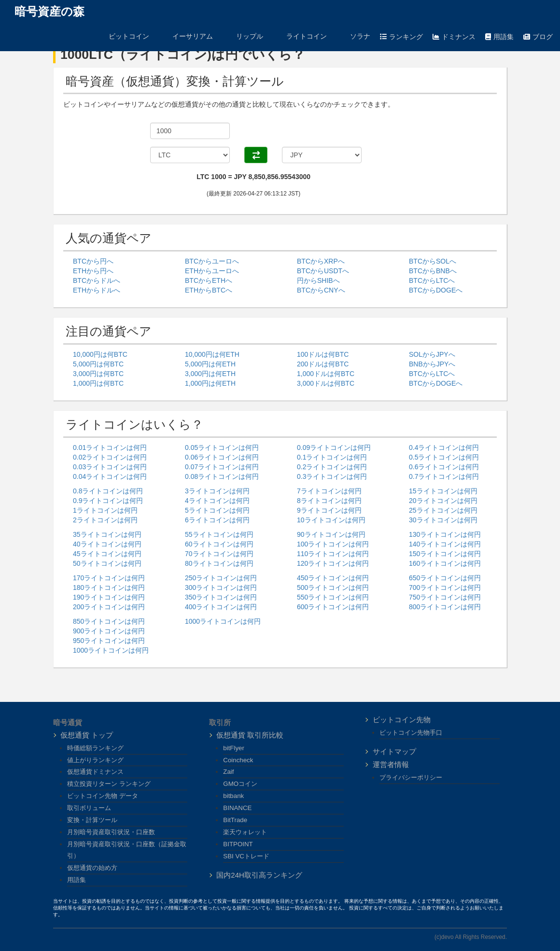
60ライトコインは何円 (219, 544)
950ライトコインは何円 (109, 641)
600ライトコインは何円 (333, 607)
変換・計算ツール (92, 820)
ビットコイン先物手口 (411, 733)
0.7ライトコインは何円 (444, 476)
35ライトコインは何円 (107, 534)
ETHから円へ (93, 271)
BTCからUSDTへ (323, 271)
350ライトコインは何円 (221, 597)
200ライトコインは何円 (109, 607)
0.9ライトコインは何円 (108, 501)
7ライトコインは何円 (329, 491)
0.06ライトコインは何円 (222, 457)
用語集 (499, 37)
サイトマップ (394, 751)
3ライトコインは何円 (217, 491)
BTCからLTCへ (432, 280)
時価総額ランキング (95, 748)
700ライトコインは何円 (445, 587)
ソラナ (353, 36)
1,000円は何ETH (210, 383)
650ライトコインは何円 (445, 578)
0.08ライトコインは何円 (222, 476)
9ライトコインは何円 (329, 510)
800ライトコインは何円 (445, 607)
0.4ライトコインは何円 (444, 448)
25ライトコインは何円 (443, 510)
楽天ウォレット (245, 832)
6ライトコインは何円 (217, 520)
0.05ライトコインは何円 (222, 448)
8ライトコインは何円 (329, 501)
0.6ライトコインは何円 (444, 467)
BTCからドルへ (97, 280)
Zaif (228, 772)
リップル (243, 36)
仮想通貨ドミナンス (95, 772)
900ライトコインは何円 (109, 631)
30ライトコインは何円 (443, 520)
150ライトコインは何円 (445, 554)
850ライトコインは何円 (109, 621)
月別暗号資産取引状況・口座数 (111, 832)
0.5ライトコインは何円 (444, 457)
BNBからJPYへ (432, 364)
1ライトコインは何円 (105, 510)
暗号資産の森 (49, 12)
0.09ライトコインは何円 (334, 448)
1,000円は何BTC (98, 383)
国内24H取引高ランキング (259, 875)
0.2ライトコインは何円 (332, 467)
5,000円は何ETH (210, 364)
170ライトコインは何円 (109, 578)
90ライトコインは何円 (331, 534)
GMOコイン (240, 784)
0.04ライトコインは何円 (110, 476)
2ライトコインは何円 (105, 520)
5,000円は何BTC (98, 364)
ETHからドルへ (97, 290)
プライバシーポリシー (411, 777)
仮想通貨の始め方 (92, 868)
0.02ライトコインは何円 (110, 457)
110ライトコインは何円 (333, 554)
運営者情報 (391, 764)
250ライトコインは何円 (221, 578)
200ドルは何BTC (323, 364)
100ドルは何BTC (323, 354)
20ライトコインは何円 (443, 501)
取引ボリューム (89, 808)
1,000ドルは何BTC (326, 374)
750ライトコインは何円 (445, 597)
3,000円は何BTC (98, 374)
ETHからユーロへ (212, 271)
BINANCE (237, 808)
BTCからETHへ (209, 280)
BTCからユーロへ (212, 261)
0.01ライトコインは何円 (110, 448)
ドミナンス (454, 37)
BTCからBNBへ (433, 271)
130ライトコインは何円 (445, 534)
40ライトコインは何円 (107, 544)
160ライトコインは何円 (445, 563)
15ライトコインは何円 (443, 491)
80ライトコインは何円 (219, 563)
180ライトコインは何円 (109, 587)
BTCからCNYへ (321, 290)
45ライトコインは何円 (107, 554)
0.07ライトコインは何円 (222, 467)
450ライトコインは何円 (333, 578)
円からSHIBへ (318, 280)
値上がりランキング (95, 760)
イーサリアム (186, 36)
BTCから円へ (93, 261)
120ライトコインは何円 (333, 563)
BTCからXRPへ (321, 261)
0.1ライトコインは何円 (332, 457)
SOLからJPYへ (432, 354)
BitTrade (235, 820)
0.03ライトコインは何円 (110, 467)
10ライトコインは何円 (331, 520)
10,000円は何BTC (100, 354)
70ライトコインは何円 (219, 554)
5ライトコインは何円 (217, 510)
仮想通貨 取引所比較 (250, 735)
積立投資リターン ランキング (109, 784)
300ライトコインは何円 (221, 587)
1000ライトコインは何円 (111, 650)
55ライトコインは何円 (219, 534)
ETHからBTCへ (209, 290)
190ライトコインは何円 (109, 597)
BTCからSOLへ (433, 261)
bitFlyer (234, 748)
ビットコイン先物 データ (103, 796)
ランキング (401, 37)
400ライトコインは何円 (221, 607)
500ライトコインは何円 (333, 587)
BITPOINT (238, 844)
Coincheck (238, 760)
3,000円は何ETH (210, 374)
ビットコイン (122, 36)
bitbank (233, 796)
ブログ (538, 37)
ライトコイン (300, 36)
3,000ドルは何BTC (326, 383)
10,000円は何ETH (212, 354)
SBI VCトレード (246, 856)
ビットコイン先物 (402, 720)
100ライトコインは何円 (333, 544)
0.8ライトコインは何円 (108, 491)
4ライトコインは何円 (217, 501)
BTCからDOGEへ (436, 290)
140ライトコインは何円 (445, 544)
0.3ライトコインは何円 (332, 476)
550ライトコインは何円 (333, 597)
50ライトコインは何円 (107, 563)
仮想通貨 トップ (87, 735)
